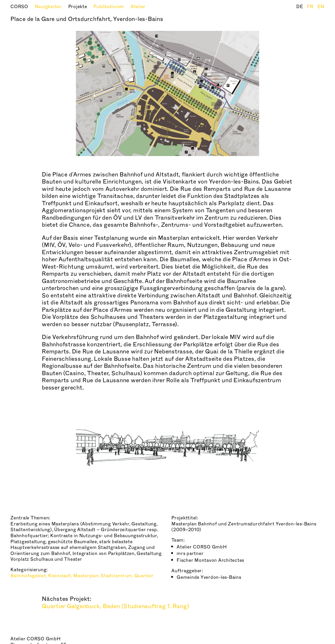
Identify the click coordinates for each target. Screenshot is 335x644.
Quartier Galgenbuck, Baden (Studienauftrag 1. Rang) (115, 606)
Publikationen (109, 7)
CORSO (20, 7)
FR (311, 7)
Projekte (78, 7)
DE (300, 7)
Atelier (138, 7)
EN (321, 7)
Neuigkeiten (49, 7)
